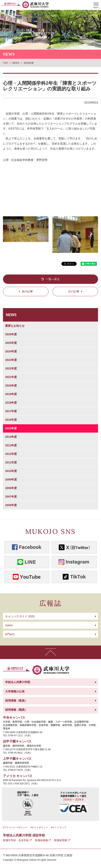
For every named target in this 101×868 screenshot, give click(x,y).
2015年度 (11, 428)
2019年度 (11, 394)
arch (10, 634)
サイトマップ (59, 827)
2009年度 (11, 479)
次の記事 (74, 291)
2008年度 (11, 488)
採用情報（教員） (16, 701)
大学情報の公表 (15, 691)
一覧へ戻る (53, 279)
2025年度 (11, 343)
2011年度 (11, 462)
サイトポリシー (40, 827)
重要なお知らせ (15, 326)
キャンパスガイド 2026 (20, 616)
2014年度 (11, 437)
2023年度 (11, 360)
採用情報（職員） (16, 710)
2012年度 (11, 454)
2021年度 (11, 377)
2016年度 (11, 420)
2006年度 (11, 505)
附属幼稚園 (41, 840)
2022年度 (11, 368)
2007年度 (11, 497)
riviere (9, 625)
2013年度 (11, 445)
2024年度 (11, 351)
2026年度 (11, 334)
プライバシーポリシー (16, 827)
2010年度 (11, 471)
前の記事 (27, 291)
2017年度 (11, 411)
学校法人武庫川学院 (18, 682)
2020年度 (11, 386)
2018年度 (11, 403)
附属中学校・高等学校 (16, 840)
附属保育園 (61, 840)
